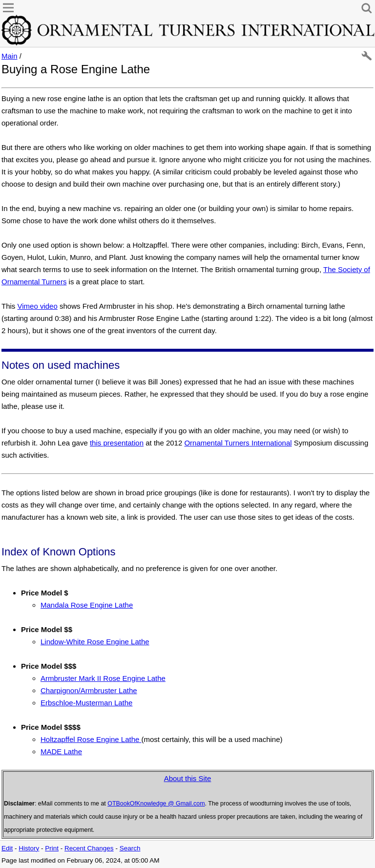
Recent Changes (89, 848)
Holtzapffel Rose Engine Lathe (91, 739)
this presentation (117, 443)
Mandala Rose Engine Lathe (87, 605)
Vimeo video (38, 306)
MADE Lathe (61, 752)
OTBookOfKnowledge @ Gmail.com (156, 804)
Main (10, 56)
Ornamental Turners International (238, 443)
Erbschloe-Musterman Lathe (86, 703)
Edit (7, 848)
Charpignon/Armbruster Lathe (89, 690)
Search (130, 848)
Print (52, 848)
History (29, 848)
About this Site (188, 778)
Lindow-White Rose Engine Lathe (95, 642)
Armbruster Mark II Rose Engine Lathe (103, 678)
